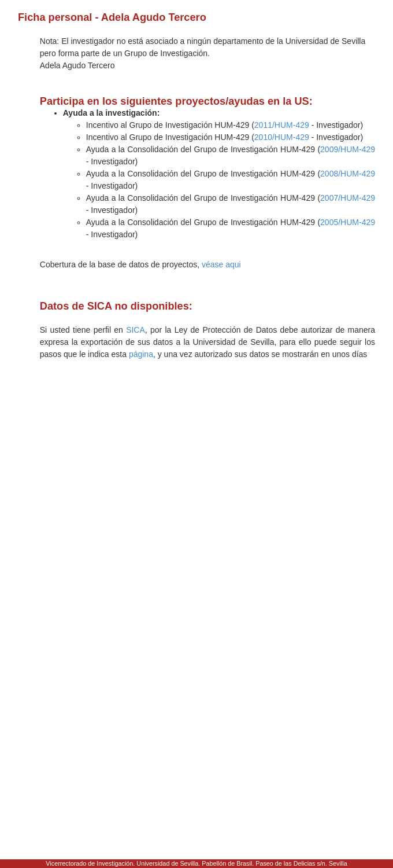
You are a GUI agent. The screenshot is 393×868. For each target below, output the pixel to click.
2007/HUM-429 (348, 198)
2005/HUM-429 (348, 222)
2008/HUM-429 (348, 174)
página (141, 354)
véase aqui (221, 264)
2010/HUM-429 (282, 137)
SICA (136, 330)
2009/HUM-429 (348, 149)
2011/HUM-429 (282, 125)
